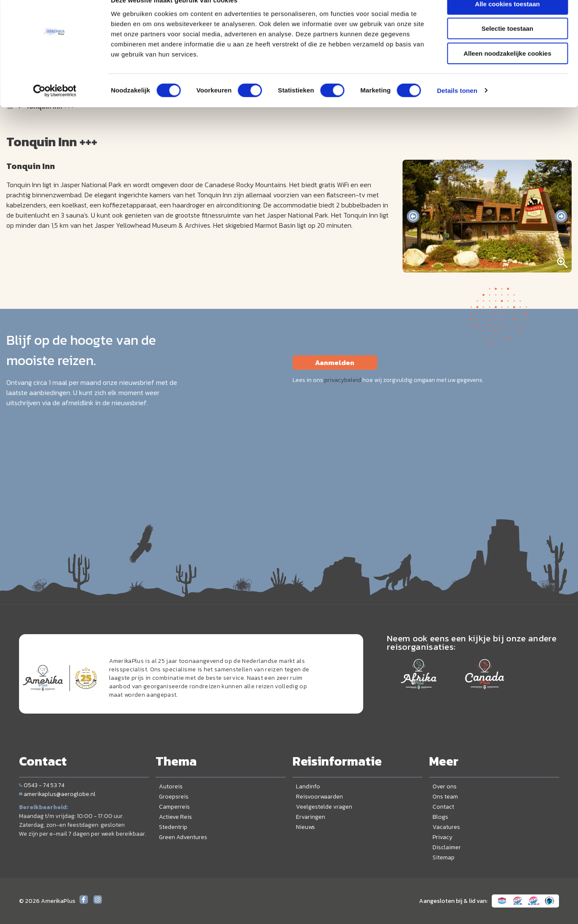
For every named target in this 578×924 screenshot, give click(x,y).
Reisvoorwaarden (319, 797)
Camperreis (174, 807)
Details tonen (457, 108)
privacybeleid (343, 380)
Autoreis (171, 786)
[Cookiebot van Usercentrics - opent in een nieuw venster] (55, 108)
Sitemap (444, 857)
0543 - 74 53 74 (42, 785)
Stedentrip (173, 827)
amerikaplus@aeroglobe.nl (57, 794)
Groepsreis (174, 797)
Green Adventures (183, 837)
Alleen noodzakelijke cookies (507, 70)
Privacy (442, 837)
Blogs (440, 817)
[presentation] (413, 216)
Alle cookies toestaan (507, 21)
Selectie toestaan (508, 46)
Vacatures (446, 827)
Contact (443, 807)
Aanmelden (335, 363)
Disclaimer (447, 847)
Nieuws (305, 827)
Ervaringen (311, 817)
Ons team (445, 797)
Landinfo (308, 786)
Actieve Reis (175, 817)
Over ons (445, 786)
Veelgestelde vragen (324, 807)
